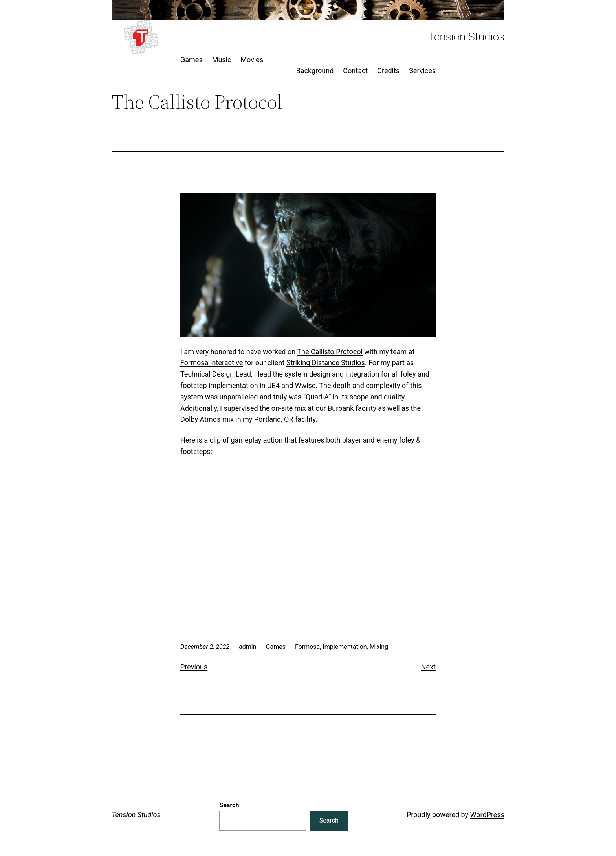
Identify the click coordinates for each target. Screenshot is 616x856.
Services (422, 71)
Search (229, 805)
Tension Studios (466, 37)
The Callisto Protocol (330, 352)
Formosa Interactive (212, 363)
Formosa (307, 647)
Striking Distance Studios (326, 363)
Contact (355, 71)
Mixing (379, 647)
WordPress (487, 815)
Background (315, 71)
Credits (388, 71)
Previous (194, 667)
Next (428, 667)
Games (276, 647)
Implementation (345, 647)
